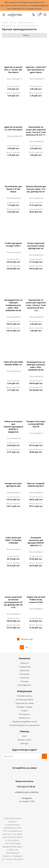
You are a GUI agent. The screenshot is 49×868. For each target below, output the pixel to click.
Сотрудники (25, 667)
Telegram (34, 774)
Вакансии (24, 670)
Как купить (24, 714)
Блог (25, 736)
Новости (24, 663)
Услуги (24, 710)
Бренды (24, 743)
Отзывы (25, 681)
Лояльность (25, 718)
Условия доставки (24, 699)
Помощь (25, 731)
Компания (24, 658)
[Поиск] (45, 15)
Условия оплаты (25, 696)
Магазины (25, 674)
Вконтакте (14, 774)
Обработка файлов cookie (25, 721)
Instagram (27, 774)
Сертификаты (24, 685)
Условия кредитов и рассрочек (24, 725)
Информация (24, 691)
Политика (24, 678)
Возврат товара (24, 707)
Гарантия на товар (25, 703)
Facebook (21, 774)
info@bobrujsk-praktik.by (27, 792)
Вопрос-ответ (24, 740)
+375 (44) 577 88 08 (26, 787)
